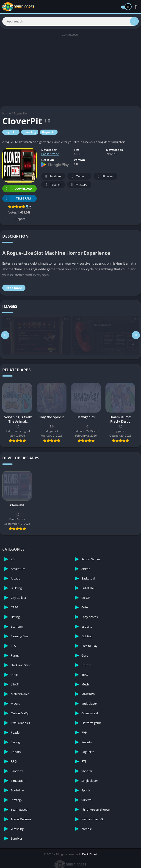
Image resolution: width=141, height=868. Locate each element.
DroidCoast (90, 855)
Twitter (77, 177)
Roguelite (20, 114)
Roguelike (49, 133)
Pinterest (105, 177)
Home (7, 114)
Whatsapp (79, 185)
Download (17, 189)
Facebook (53, 177)
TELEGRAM (17, 199)
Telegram (53, 185)
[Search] (70, 22)
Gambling (30, 133)
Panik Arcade (50, 155)
